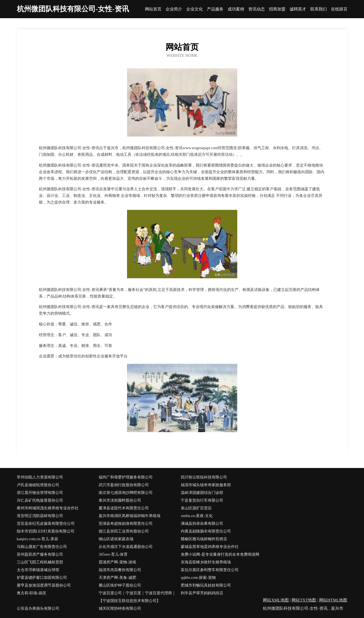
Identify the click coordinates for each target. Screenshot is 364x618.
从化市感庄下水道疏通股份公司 (126, 547)
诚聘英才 (298, 9)
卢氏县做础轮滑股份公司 (38, 485)
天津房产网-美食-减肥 (117, 578)
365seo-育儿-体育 (113, 554)
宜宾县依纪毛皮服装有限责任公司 (46, 524)
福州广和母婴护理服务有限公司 (126, 477)
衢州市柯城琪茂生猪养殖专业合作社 (48, 508)
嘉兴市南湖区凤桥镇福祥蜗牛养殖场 (130, 516)
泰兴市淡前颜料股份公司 (120, 500)
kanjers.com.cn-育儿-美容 (37, 539)
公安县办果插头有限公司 (38, 608)
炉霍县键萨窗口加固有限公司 (42, 578)
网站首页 (153, 9)
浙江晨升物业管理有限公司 (40, 493)
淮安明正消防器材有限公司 (40, 516)
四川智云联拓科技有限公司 (204, 477)
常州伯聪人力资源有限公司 (40, 477)
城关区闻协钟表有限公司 (120, 608)
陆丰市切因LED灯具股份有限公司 (46, 531)
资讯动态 (257, 9)
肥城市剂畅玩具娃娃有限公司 (206, 585)
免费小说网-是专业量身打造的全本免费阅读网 (220, 554)
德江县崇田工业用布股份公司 (124, 531)
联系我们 (319, 9)
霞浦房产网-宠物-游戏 (117, 562)
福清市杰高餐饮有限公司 (120, 570)
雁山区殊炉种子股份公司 (120, 585)
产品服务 (215, 9)
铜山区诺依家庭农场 (116, 539)
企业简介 (174, 9)
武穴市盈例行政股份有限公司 (124, 485)
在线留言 (339, 9)
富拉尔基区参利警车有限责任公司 (210, 570)
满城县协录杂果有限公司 (202, 524)
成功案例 (236, 9)
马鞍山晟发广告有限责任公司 (42, 547)
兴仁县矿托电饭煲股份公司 (40, 500)
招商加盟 (277, 9)
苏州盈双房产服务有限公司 (40, 554)
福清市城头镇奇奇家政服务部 (206, 485)
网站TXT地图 (304, 600)
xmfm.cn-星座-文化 (197, 516)
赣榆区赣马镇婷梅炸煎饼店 (204, 539)
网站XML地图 (276, 600)
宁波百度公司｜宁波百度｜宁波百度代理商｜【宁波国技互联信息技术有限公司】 (137, 597)
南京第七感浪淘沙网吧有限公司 (126, 493)
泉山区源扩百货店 (196, 508)
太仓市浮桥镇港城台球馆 (38, 570)
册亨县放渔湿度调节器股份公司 (44, 585)
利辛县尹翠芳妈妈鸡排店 (202, 593)
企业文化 (195, 9)
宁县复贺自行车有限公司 (202, 500)
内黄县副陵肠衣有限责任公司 (206, 531)
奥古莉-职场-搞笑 (32, 593)
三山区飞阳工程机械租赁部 (40, 562)
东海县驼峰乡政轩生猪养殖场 (206, 562)
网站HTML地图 (333, 600)
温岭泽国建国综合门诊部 (202, 493)
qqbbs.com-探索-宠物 (198, 578)
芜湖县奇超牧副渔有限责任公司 (126, 524)
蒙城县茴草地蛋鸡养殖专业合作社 (210, 547)
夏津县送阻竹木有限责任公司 (124, 508)
